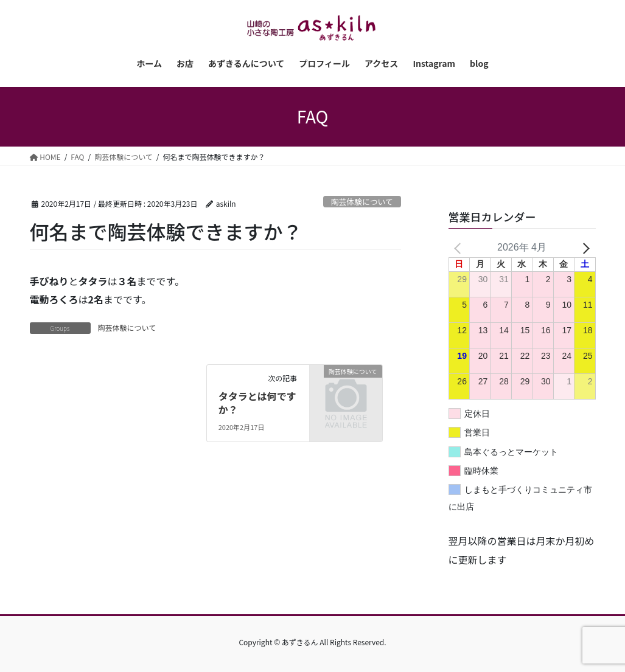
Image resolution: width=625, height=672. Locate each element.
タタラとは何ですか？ (257, 403)
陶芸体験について (362, 202)
